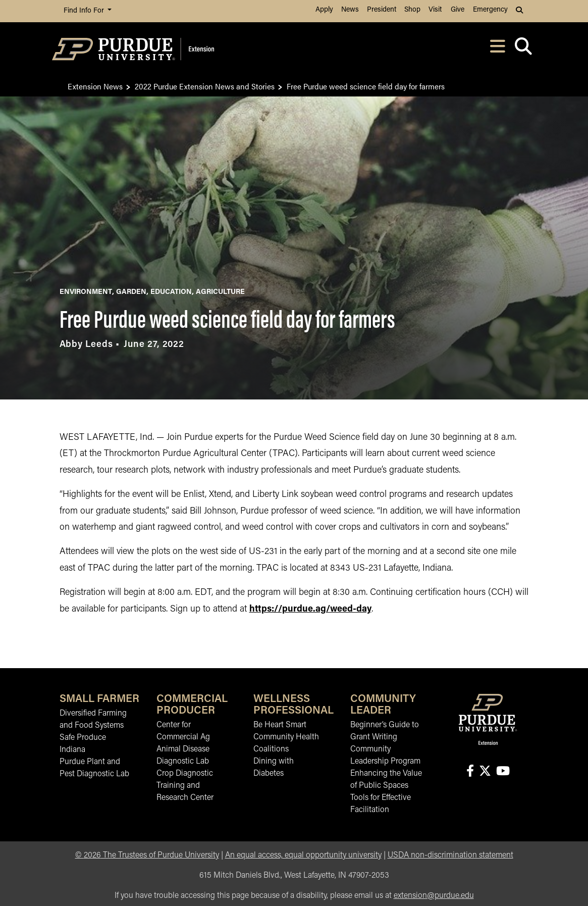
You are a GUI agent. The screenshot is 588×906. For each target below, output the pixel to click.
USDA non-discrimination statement (450, 855)
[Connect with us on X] (485, 772)
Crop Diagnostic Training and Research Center (185, 786)
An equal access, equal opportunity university (303, 855)
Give (458, 10)
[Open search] (524, 49)
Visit (435, 10)
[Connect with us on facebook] (470, 772)
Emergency (490, 10)
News (350, 10)
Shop (412, 10)
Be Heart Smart (280, 725)
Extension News (95, 86)
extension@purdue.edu (434, 896)
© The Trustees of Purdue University (147, 855)
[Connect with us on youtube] (503, 772)
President (382, 10)
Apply (324, 10)
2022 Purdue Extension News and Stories (205, 86)
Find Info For (85, 11)
